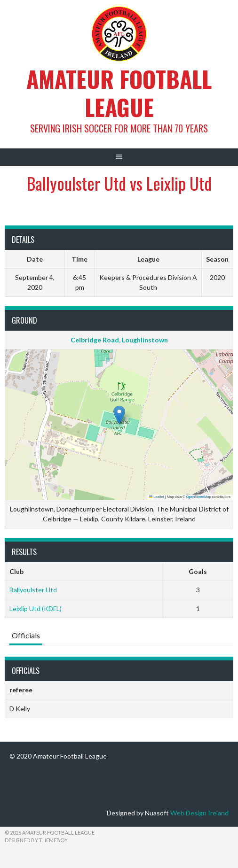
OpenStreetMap (199, 497)
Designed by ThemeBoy (36, 840)
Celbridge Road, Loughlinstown (119, 340)
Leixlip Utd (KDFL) (36, 608)
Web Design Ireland (199, 813)
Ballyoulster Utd (33, 590)
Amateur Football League (119, 93)
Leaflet (157, 497)
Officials (26, 635)
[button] (119, 415)
